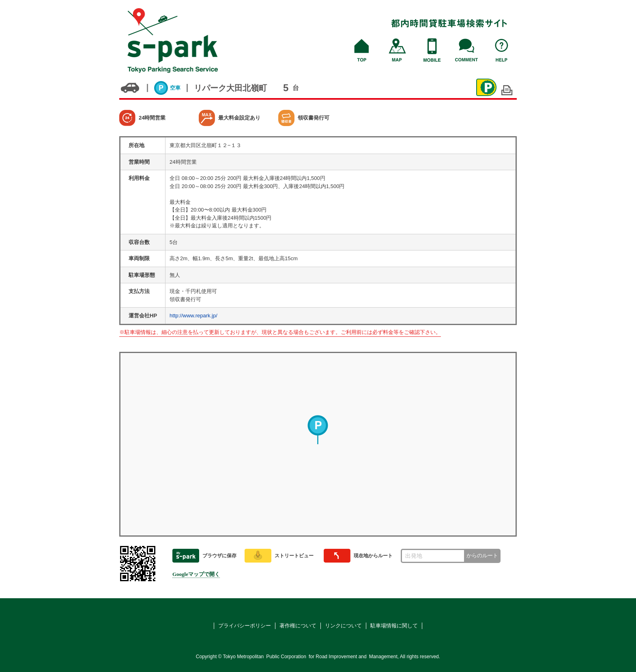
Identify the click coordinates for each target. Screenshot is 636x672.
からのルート (482, 555)
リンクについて (343, 626)
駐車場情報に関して (394, 626)
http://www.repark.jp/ (193, 316)
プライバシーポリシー (245, 626)
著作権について (298, 626)
